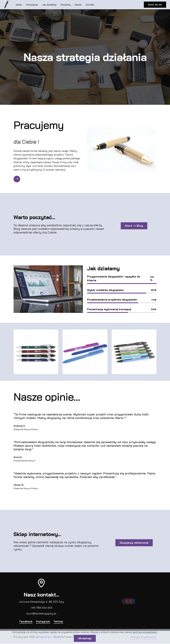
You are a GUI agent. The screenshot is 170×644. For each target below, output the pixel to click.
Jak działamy (49, 5)
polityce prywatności (145, 632)
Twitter (59, 622)
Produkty (66, 5)
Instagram (43, 622)
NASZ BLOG (155, 5)
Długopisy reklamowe (134, 543)
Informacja (32, 5)
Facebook (26, 622)
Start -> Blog (134, 226)
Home (19, 5)
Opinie (78, 5)
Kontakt (90, 5)
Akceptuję (85, 638)
